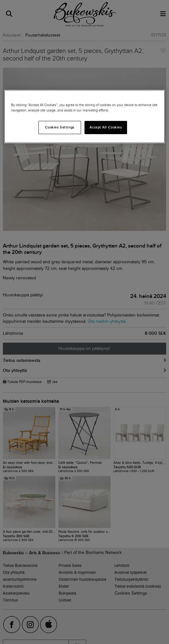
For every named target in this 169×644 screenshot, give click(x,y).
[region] (84, 117)
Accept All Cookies (106, 127)
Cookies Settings (60, 127)
